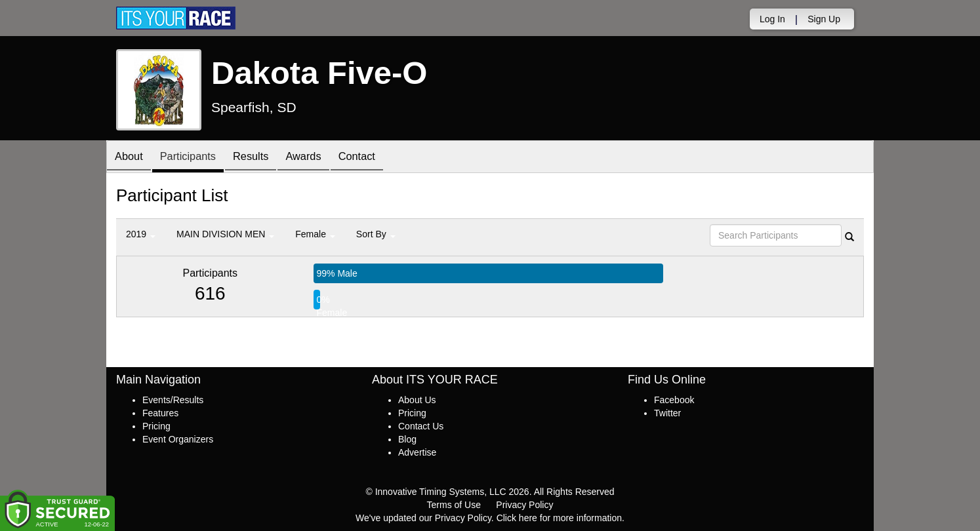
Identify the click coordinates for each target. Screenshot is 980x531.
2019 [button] (141, 234)
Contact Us (421, 426)
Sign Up (824, 19)
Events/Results (173, 400)
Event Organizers (178, 439)
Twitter (667, 413)
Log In (772, 19)
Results (264, 158)
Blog (407, 439)
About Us (417, 400)
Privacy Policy (524, 505)
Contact (379, 158)
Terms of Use (454, 505)
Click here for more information (559, 518)
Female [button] (315, 234)
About (131, 158)
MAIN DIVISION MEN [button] (225, 234)
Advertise (417, 452)
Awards (321, 158)
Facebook (674, 400)
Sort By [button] (376, 234)
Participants (195, 158)
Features (160, 413)
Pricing (156, 426)
